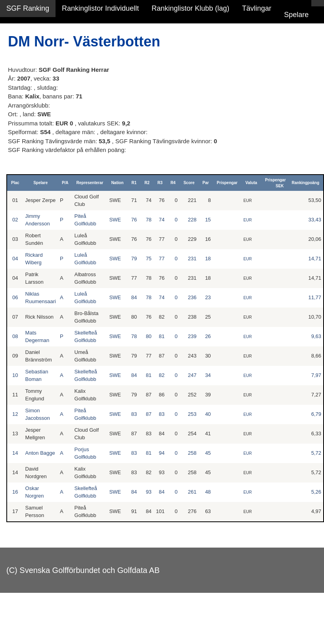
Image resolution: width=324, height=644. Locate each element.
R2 (147, 183)
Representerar (90, 183)
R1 (134, 183)
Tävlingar (257, 8)
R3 (160, 183)
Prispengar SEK (275, 183)
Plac (15, 183)
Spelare (296, 15)
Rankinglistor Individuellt (100, 8)
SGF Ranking (28, 8)
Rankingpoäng (306, 183)
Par (205, 183)
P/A (65, 183)
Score (189, 183)
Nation (117, 183)
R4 (173, 183)
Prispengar (227, 183)
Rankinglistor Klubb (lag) (190, 8)
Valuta (251, 183)
